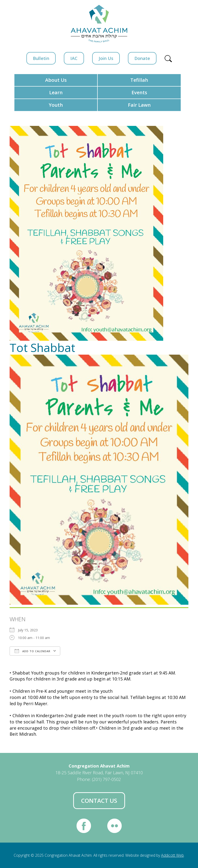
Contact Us (99, 801)
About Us (56, 80)
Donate (142, 58)
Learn (56, 92)
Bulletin (41, 58)
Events (139, 92)
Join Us (106, 58)
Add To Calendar (33, 651)
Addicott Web (172, 855)
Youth (56, 105)
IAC (74, 58)
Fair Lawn (139, 105)
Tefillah (139, 80)
